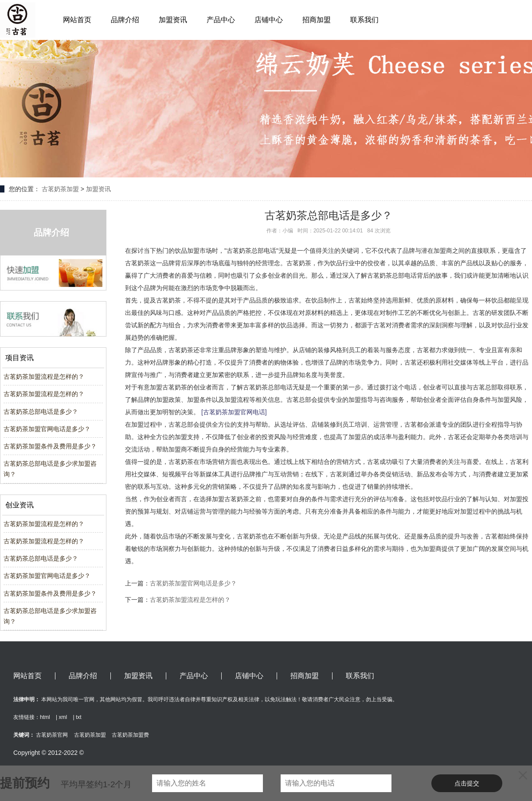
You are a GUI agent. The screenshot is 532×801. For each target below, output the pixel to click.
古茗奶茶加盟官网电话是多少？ (47, 429)
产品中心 (221, 20)
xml (63, 717)
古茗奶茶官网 (52, 735)
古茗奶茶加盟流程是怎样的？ (44, 377)
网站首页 (77, 20)
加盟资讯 (173, 20)
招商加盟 (317, 20)
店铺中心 (269, 20)
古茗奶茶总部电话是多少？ (41, 412)
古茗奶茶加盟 (60, 189)
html (45, 717)
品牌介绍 (125, 20)
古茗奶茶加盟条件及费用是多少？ (50, 446)
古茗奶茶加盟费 (130, 735)
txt (79, 717)
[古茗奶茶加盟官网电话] (234, 412)
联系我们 (364, 20)
